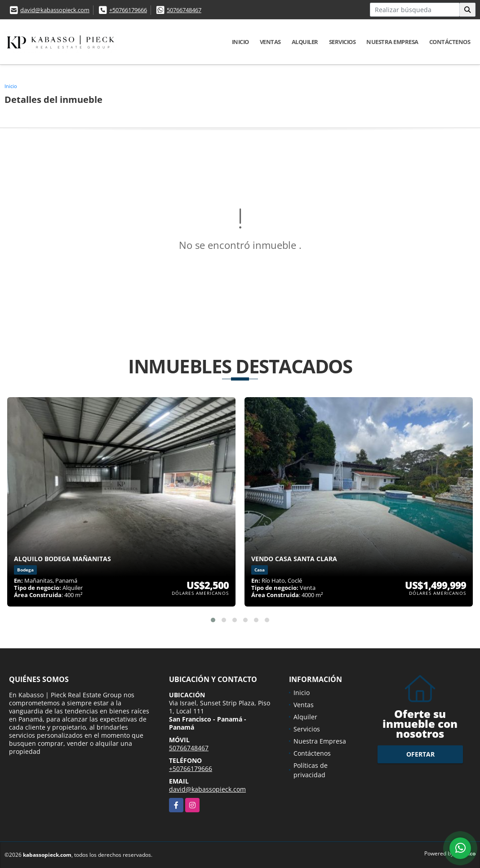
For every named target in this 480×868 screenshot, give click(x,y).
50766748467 (184, 10)
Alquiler (305, 42)
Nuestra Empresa (392, 42)
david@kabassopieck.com (55, 10)
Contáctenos (450, 42)
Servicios (342, 42)
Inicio (240, 42)
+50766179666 (128, 10)
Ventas (270, 42)
